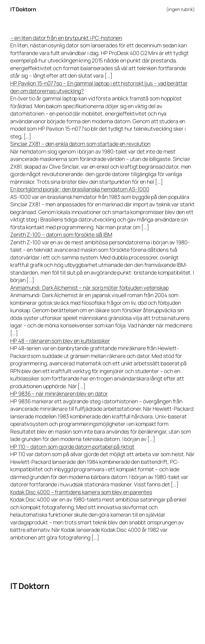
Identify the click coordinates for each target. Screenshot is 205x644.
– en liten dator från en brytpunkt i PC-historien (66, 38)
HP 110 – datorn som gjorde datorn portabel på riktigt (72, 447)
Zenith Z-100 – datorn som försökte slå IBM (61, 235)
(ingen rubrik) (180, 9)
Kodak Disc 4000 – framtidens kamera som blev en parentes (81, 492)
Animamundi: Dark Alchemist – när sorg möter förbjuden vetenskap (89, 288)
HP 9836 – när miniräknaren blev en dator (59, 394)
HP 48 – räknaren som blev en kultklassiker (60, 341)
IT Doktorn (23, 9)
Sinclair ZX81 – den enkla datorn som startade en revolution (80, 144)
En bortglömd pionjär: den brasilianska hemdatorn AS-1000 (80, 189)
